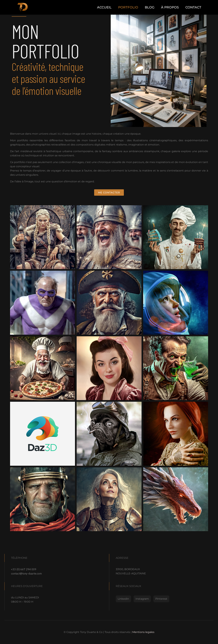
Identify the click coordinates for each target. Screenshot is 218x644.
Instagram (142, 599)
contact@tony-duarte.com (26, 574)
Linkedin (123, 599)
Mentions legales (143, 632)
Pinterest (161, 599)
